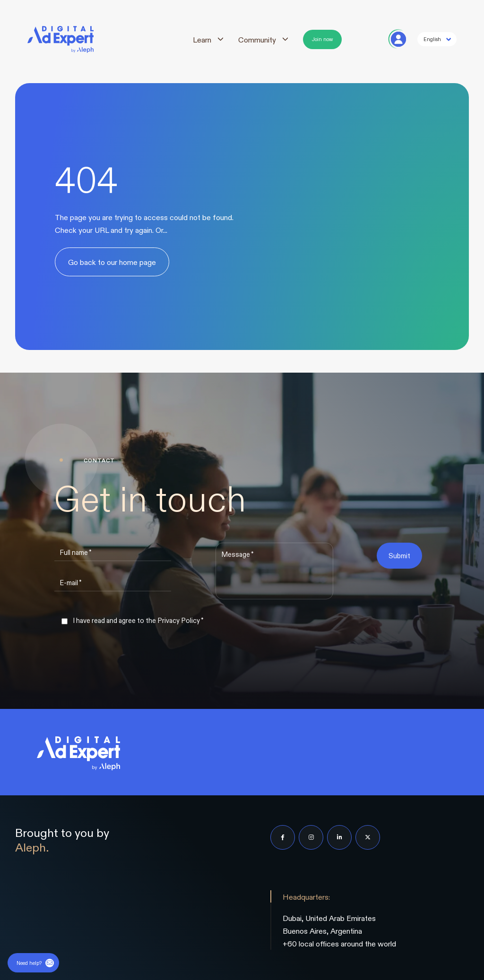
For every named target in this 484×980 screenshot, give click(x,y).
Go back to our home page (112, 262)
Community (257, 39)
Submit (399, 555)
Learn (202, 39)
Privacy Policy (179, 620)
